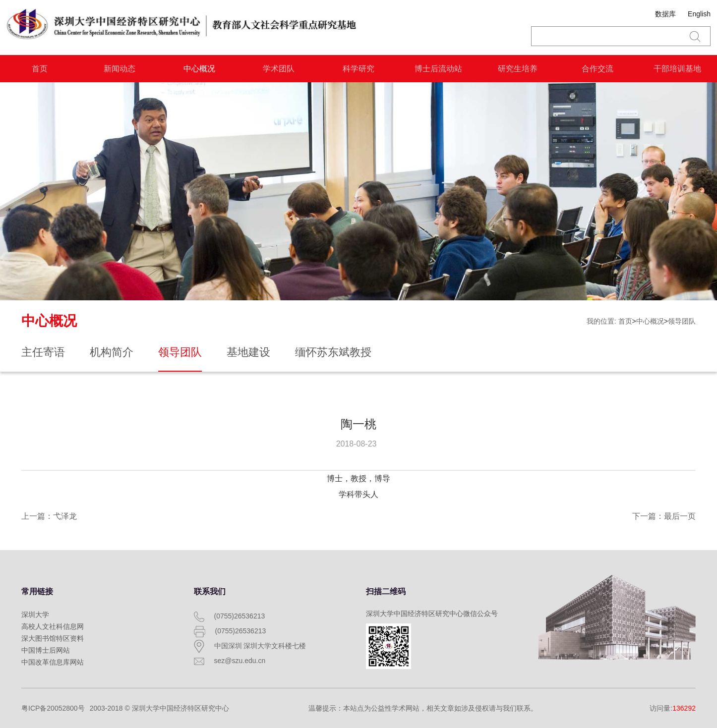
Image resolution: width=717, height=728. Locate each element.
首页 (40, 69)
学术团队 (279, 69)
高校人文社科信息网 (53, 626)
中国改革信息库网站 (53, 662)
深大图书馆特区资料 (53, 638)
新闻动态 (119, 69)
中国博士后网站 (46, 650)
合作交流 (597, 69)
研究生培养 (518, 69)
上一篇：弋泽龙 (49, 516)
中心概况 (199, 69)
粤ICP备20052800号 (53, 708)
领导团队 (682, 321)
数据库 (665, 14)
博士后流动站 (438, 69)
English (699, 14)
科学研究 (358, 69)
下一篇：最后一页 (664, 516)
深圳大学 (35, 615)
